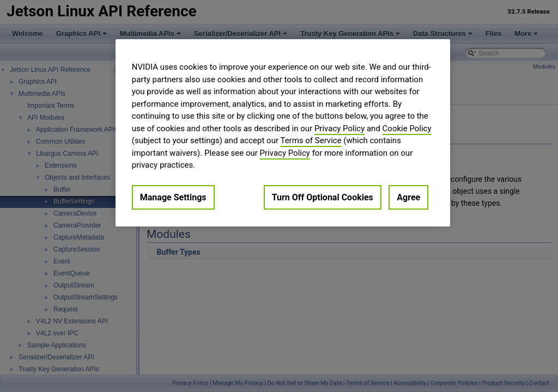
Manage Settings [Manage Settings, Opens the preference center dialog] (173, 197)
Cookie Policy (407, 128)
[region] (283, 133)
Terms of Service (311, 140)
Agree (408, 197)
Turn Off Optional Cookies (323, 197)
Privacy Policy (339, 128)
